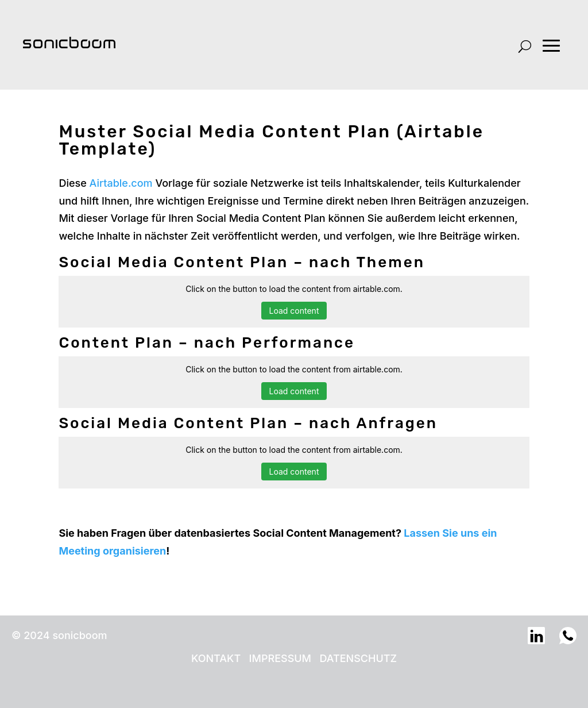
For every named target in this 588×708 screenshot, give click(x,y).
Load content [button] (294, 311)
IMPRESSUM (280, 658)
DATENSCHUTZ (358, 658)
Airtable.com (121, 183)
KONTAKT (216, 658)
